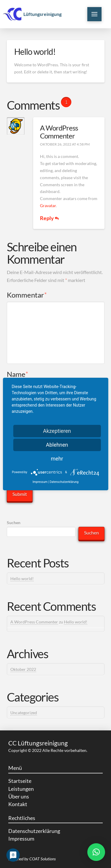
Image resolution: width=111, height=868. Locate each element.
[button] (96, 852)
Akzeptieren (57, 431)
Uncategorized (24, 713)
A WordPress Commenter (59, 132)
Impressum (40, 482)
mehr (57, 459)
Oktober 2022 (23, 669)
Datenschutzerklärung (64, 482)
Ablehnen (57, 445)
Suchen (14, 523)
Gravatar (48, 206)
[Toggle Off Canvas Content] (94, 14)
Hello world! (22, 579)
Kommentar (27, 295)
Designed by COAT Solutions (32, 859)
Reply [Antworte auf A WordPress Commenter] (49, 218)
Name (18, 374)
